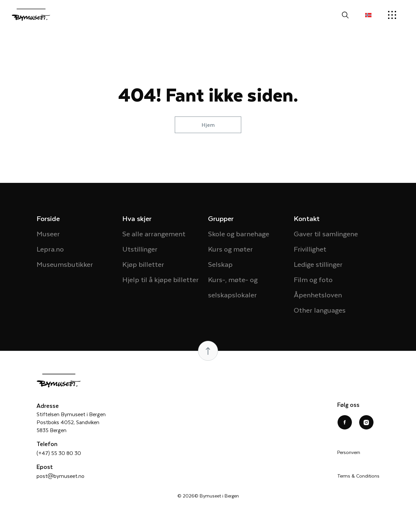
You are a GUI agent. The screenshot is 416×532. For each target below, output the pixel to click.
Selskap (220, 264)
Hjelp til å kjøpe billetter (160, 279)
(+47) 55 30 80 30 (59, 453)
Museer (48, 233)
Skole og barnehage (239, 233)
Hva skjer (137, 218)
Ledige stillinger (318, 264)
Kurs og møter (230, 249)
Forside (48, 218)
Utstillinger (140, 249)
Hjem (208, 125)
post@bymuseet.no (60, 476)
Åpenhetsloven (318, 295)
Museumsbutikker (65, 264)
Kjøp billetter (143, 264)
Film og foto (313, 279)
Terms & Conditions (358, 476)
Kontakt (307, 218)
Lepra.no (50, 249)
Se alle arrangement (154, 233)
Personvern (349, 452)
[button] (368, 15)
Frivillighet (310, 249)
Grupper (221, 218)
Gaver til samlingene (326, 233)
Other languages (320, 310)
